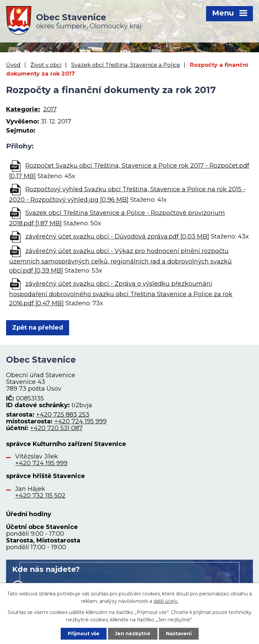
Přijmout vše (84, 634)
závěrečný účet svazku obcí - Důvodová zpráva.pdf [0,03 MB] (117, 236)
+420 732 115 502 (40, 496)
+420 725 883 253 (63, 415)
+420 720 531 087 (56, 428)
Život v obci (46, 65)
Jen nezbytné (133, 634)
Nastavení (179, 634)
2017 (50, 109)
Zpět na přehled (38, 328)
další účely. (166, 601)
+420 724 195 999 (80, 421)
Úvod (13, 65)
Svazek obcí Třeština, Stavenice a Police (126, 65)
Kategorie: (23, 109)
